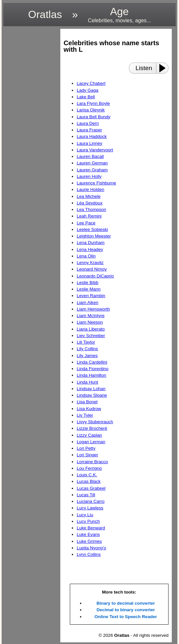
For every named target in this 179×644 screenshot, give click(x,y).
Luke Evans (88, 534)
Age (119, 15)
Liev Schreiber (91, 336)
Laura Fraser (89, 130)
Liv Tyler (85, 415)
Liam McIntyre (91, 316)
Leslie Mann (89, 289)
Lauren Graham (92, 170)
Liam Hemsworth (93, 309)
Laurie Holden (90, 189)
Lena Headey (90, 249)
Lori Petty (86, 448)
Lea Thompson (91, 209)
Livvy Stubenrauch (95, 422)
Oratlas (45, 14)
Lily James (87, 356)
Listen (144, 68)
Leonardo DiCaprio (95, 276)
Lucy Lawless (90, 508)
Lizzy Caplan (89, 435)
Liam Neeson (90, 322)
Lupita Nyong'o (91, 548)
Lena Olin (86, 256)
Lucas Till (86, 495)
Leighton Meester (94, 236)
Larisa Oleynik (91, 110)
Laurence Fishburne (96, 183)
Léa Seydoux (90, 203)
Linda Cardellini (92, 362)
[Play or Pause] (164, 68)
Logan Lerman (91, 442)
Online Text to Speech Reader (126, 617)
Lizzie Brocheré (92, 428)
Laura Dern (88, 123)
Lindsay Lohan (91, 389)
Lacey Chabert (91, 83)
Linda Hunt (87, 382)
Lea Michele (89, 196)
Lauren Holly (89, 176)
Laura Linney (89, 143)
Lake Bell (86, 97)
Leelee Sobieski (92, 229)
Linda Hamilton (91, 375)
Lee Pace (86, 223)
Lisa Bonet (87, 402)
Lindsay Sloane (92, 395)
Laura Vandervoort (95, 150)
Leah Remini (89, 216)
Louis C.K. (87, 475)
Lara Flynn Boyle (93, 103)
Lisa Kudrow (89, 409)
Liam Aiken (88, 303)
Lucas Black (89, 481)
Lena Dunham (91, 243)
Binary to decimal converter (126, 603)
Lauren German (92, 163)
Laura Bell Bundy (94, 117)
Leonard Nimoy (92, 269)
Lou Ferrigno (89, 468)
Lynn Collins (89, 554)
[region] (30, 127)
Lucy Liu (85, 515)
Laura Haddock (92, 136)
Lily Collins (87, 349)
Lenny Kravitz (90, 263)
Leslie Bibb (88, 283)
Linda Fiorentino (93, 369)
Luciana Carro (91, 501)
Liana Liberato (91, 329)
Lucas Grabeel (91, 488)
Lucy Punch (88, 521)
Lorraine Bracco (92, 462)
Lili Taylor (86, 342)
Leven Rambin (91, 296)
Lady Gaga (88, 90)
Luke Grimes (89, 541)
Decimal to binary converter (126, 610)
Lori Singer (87, 455)
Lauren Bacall (90, 156)
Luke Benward (91, 528)
